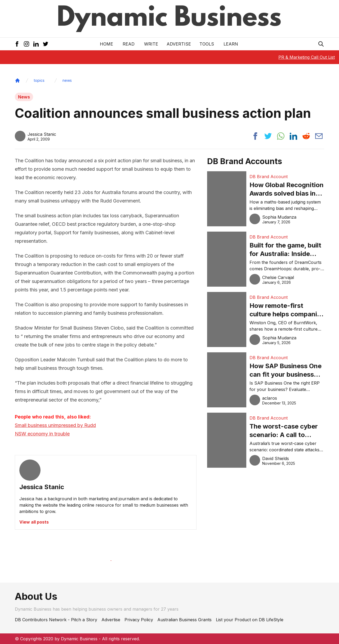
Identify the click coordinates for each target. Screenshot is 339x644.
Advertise (179, 44)
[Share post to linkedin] (293, 136)
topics (39, 80)
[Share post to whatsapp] (281, 136)
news (67, 80)
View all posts (34, 522)
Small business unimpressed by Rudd (55, 425)
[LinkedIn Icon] (36, 44)
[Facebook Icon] (17, 44)
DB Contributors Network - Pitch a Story (56, 620)
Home (106, 44)
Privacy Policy (139, 620)
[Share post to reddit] (306, 136)
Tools (207, 44)
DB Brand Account (269, 177)
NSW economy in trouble (42, 434)
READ (129, 44)
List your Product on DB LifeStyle (250, 620)
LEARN (231, 44)
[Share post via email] (319, 136)
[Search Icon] (321, 44)
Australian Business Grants (184, 620)
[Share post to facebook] (255, 136)
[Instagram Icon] (26, 44)
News (24, 97)
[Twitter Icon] (46, 44)
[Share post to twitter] (268, 136)
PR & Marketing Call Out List (307, 57)
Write (151, 44)
